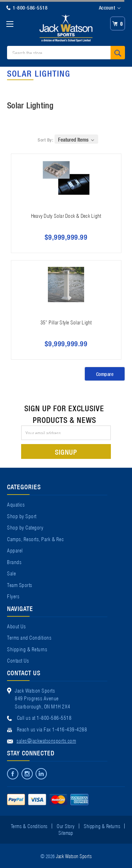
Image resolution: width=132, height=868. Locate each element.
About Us (16, 626)
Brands (14, 562)
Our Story (66, 826)
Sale (11, 573)
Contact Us (18, 660)
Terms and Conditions (29, 637)
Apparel (15, 550)
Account (110, 8)
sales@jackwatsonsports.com (46, 740)
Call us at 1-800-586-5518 (44, 717)
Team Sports (20, 585)
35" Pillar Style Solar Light (66, 322)
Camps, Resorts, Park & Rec (35, 539)
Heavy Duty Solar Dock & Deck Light (66, 215)
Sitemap (66, 832)
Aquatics (16, 504)
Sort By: (45, 140)
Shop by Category (25, 527)
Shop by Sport (22, 516)
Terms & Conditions (29, 826)
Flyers (13, 596)
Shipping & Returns (27, 649)
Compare (105, 374)
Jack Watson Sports (74, 856)
